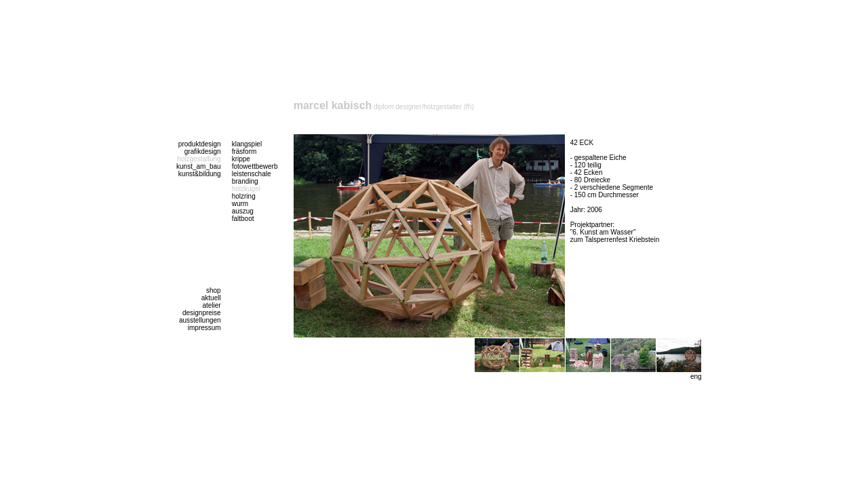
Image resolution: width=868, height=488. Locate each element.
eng (696, 377)
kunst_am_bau (199, 166)
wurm (240, 204)
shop (214, 290)
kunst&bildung (200, 174)
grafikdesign (203, 151)
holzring (244, 196)
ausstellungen (200, 320)
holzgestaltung (199, 159)
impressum (204, 328)
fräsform (244, 151)
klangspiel (247, 144)
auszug (243, 211)
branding (245, 181)
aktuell (211, 298)
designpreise (202, 313)
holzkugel (246, 189)
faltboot (243, 219)
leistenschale (252, 174)
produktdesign (200, 144)
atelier (211, 305)
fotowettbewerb (255, 166)
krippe (241, 159)
